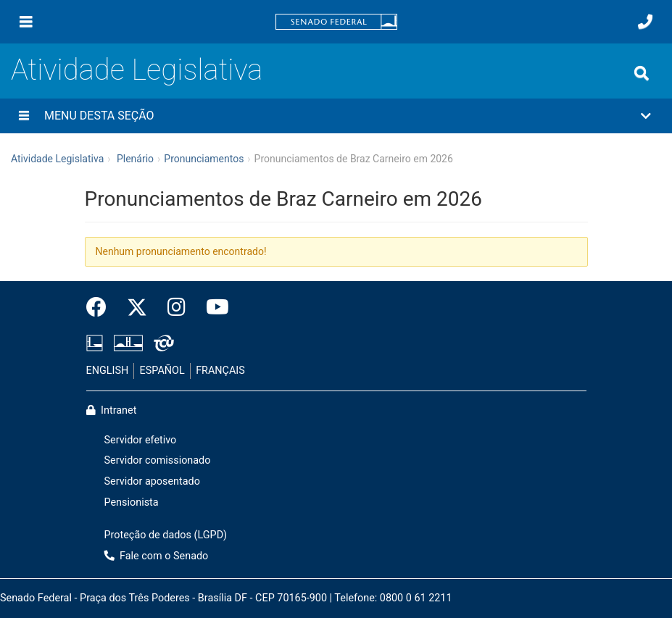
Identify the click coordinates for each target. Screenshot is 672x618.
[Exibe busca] (642, 73)
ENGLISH (108, 371)
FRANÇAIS (220, 371)
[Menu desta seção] (24, 116)
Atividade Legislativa (137, 70)
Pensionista (132, 502)
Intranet (112, 410)
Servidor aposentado (152, 481)
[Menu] (26, 22)
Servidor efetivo (141, 440)
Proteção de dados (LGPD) (166, 535)
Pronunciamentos (204, 159)
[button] (336, 116)
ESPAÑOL (162, 371)
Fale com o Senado (157, 556)
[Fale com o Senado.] (645, 22)
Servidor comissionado (158, 460)
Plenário (135, 159)
